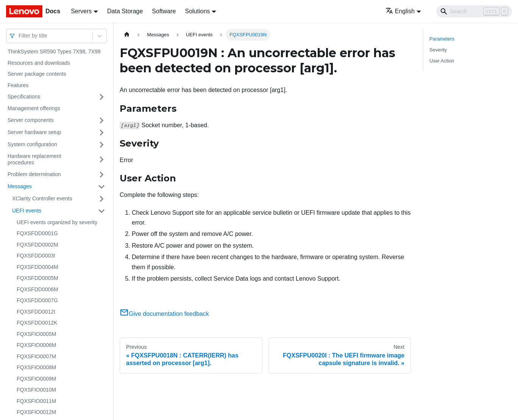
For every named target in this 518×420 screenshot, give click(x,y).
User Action (442, 61)
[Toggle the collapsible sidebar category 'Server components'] (101, 120)
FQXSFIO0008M (36, 367)
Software (164, 11)
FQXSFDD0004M (37, 267)
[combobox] (19, 36)
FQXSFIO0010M (36, 390)
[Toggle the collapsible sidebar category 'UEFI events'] (101, 211)
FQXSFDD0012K (37, 323)
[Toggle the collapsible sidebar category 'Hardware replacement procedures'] (101, 160)
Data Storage (125, 11)
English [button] (400, 11)
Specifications (24, 97)
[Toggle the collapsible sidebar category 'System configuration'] (101, 145)
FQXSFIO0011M (36, 401)
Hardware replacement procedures (34, 159)
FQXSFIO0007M (36, 356)
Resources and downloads (39, 63)
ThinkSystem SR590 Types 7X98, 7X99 (54, 52)
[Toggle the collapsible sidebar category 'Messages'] (101, 187)
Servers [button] (81, 11)
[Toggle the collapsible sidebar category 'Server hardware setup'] (101, 133)
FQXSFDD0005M (37, 278)
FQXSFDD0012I (36, 312)
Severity (438, 50)
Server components (30, 120)
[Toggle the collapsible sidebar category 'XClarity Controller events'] (101, 199)
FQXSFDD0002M (37, 245)
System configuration (32, 144)
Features (18, 85)
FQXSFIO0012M (36, 412)
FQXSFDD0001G (37, 233)
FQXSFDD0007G (37, 300)
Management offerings (34, 108)
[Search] (474, 11)
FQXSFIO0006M (36, 345)
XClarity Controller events (42, 198)
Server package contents (37, 74)
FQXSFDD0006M (37, 289)
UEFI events (27, 211)
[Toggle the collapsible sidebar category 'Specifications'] (101, 97)
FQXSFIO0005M (36, 334)
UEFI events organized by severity (57, 222)
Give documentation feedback (164, 314)
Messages (20, 186)
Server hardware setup (34, 132)
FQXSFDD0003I (36, 256)
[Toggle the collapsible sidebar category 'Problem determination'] (101, 175)
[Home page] (127, 35)
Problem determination (34, 174)
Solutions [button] (197, 11)
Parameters (442, 39)
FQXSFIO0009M (36, 379)
